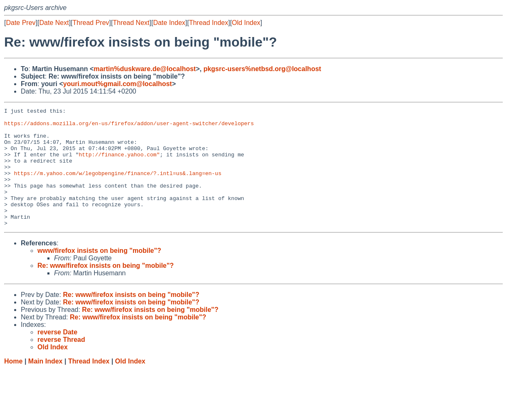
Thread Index (209, 23)
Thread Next (131, 23)
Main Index (46, 385)
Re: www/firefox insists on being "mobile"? (106, 289)
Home (13, 385)
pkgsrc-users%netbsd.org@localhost (262, 69)
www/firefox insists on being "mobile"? (99, 274)
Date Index (169, 23)
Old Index (246, 23)
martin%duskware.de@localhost (145, 69)
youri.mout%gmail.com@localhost (118, 84)
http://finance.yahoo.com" (119, 164)
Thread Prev (91, 23)
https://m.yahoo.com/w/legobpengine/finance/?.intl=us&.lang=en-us (117, 187)
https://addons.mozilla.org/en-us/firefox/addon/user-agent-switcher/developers (129, 127)
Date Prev (21, 23)
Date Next (54, 23)
